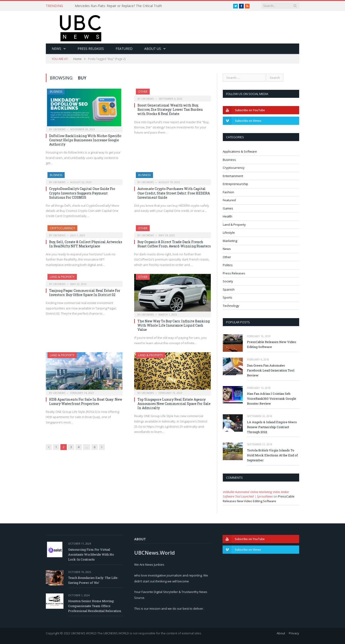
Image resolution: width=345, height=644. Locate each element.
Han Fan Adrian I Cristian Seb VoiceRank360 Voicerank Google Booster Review (272, 399)
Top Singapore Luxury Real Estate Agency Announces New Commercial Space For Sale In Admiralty (174, 404)
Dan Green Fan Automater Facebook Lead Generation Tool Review (271, 370)
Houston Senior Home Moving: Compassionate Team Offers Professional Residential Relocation (95, 606)
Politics (228, 265)
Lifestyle (229, 233)
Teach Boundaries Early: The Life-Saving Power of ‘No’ (93, 580)
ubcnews (59, 129)
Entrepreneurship (235, 184)
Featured (124, 49)
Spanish (229, 289)
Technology (231, 306)
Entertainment (233, 176)
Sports (227, 297)
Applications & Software (240, 151)
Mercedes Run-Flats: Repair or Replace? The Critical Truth (118, 6)
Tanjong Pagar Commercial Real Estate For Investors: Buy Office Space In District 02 (85, 293)
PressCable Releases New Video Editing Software (272, 344)
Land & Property (62, 277)
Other (143, 92)
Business (56, 92)
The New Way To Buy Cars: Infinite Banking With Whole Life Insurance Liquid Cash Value (174, 325)
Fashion (228, 192)
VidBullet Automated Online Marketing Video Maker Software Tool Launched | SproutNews (256, 494)
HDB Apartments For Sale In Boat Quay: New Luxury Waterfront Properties (86, 401)
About (281, 633)
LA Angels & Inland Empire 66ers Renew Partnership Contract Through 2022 (272, 427)
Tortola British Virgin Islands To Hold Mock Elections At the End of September (272, 455)
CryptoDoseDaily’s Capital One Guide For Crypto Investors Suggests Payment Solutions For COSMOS (82, 193)
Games (228, 208)
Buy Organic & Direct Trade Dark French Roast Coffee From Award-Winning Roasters (174, 244)
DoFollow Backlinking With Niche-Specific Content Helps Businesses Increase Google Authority (85, 140)
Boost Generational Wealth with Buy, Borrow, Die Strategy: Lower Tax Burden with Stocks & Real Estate (170, 109)
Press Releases (91, 49)
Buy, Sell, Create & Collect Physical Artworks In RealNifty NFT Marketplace (86, 244)
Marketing (230, 241)
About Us (153, 49)
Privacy (294, 633)
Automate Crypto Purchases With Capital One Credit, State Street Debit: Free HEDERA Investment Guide (174, 193)
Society (228, 281)
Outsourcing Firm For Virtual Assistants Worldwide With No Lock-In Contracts (91, 554)
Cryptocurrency (62, 228)
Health (227, 216)
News (56, 49)
